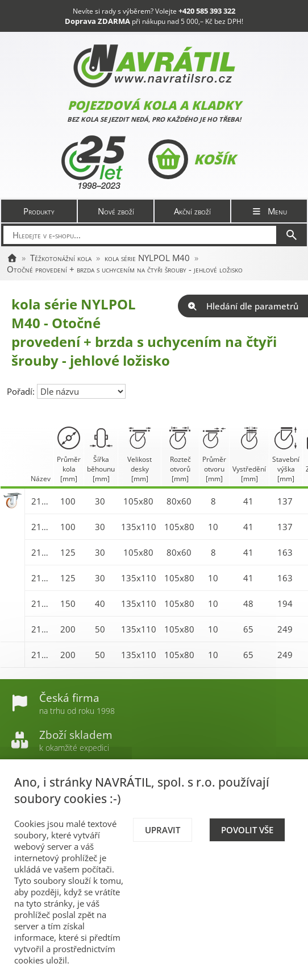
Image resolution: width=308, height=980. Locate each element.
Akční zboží (192, 211)
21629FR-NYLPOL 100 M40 (41, 527)
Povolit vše (247, 830)
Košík (192, 159)
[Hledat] (292, 235)
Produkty (39, 211)
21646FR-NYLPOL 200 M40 (41, 629)
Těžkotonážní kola (61, 258)
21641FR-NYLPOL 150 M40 (41, 603)
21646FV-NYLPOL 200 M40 (41, 655)
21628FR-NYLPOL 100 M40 (41, 501)
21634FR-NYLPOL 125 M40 (41, 578)
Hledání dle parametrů (243, 306)
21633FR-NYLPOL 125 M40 (41, 552)
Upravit (163, 830)
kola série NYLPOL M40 (147, 258)
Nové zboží (116, 211)
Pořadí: (22, 391)
